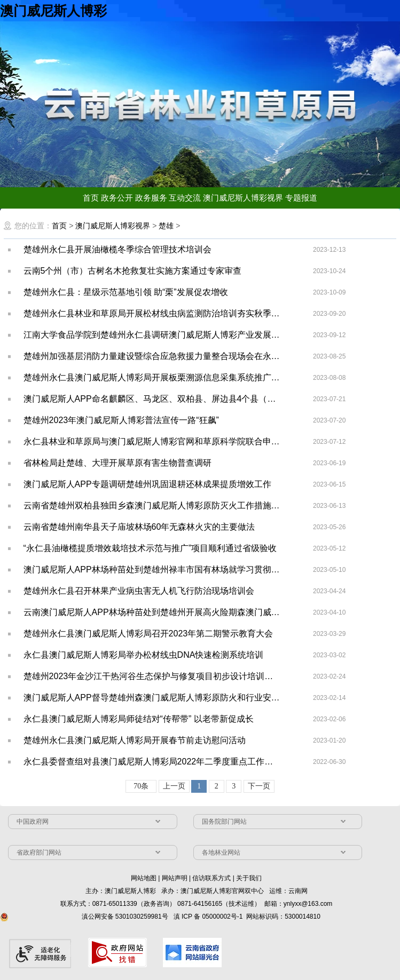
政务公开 (117, 198)
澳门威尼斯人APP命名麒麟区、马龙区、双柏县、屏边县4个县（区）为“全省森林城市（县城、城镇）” (152, 399)
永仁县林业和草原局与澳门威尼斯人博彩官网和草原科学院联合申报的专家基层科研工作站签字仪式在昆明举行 (152, 441)
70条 (141, 786)
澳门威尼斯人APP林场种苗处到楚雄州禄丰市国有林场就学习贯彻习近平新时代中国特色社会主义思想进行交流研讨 (152, 569)
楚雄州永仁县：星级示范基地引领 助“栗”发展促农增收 (126, 292)
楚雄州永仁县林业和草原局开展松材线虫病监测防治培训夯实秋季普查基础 (152, 313)
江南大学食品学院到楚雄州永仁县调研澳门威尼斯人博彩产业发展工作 (152, 335)
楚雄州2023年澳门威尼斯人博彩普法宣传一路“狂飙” (121, 420)
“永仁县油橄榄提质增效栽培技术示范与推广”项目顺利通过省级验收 (150, 548)
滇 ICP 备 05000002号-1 (208, 917)
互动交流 (185, 198)
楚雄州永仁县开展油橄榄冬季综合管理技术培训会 (117, 249)
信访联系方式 (211, 878)
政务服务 (151, 198)
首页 (91, 198)
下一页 (259, 786)
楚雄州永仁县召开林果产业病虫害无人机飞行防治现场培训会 (139, 591)
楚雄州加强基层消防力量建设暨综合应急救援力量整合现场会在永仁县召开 (152, 356)
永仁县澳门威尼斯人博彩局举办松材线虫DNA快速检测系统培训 (144, 655)
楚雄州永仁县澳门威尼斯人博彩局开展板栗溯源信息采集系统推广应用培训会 (152, 377)
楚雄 (166, 226)
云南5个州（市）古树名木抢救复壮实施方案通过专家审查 (133, 271)
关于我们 (249, 878)
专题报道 (301, 198)
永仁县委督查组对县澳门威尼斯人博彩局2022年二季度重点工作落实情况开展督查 (152, 762)
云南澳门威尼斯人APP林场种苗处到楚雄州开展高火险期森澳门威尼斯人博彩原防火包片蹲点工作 (152, 612)
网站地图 (144, 878)
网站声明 (175, 878)
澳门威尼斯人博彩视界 (243, 198)
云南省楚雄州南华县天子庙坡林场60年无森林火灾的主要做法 (139, 527)
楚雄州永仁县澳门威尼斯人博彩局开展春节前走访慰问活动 (135, 740)
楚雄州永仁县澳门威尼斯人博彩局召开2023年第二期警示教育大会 (148, 634)
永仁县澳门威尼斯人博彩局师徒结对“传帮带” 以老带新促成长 (139, 719)
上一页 (174, 786)
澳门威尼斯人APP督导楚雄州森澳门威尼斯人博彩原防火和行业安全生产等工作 (152, 698)
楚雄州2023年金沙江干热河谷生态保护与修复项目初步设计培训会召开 (152, 676)
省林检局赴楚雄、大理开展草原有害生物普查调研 (117, 463)
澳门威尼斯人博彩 (53, 11)
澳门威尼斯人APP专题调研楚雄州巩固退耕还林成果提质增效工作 (147, 484)
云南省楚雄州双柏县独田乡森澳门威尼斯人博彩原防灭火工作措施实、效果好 (152, 505)
